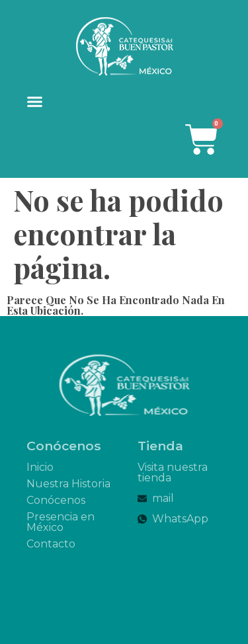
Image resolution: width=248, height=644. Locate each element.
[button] (35, 102)
